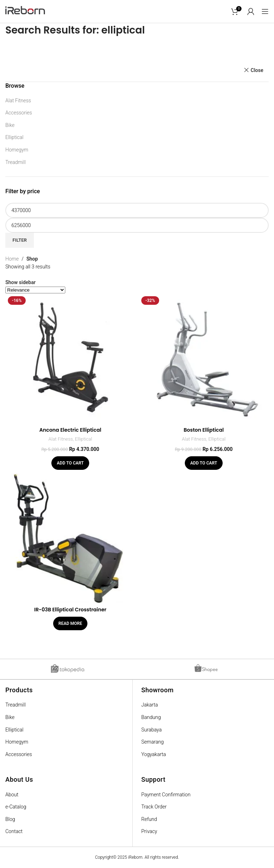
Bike (10, 125)
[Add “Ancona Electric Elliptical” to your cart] (70, 463)
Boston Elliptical (204, 430)
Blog (10, 819)
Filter (20, 240)
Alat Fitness (18, 101)
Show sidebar (21, 282)
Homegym (17, 150)
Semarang (153, 742)
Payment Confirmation (166, 795)
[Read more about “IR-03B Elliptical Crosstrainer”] (70, 623)
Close (257, 70)
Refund (149, 819)
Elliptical (14, 137)
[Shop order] (35, 290)
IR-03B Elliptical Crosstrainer (70, 610)
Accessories (19, 113)
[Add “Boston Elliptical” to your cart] (204, 463)
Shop (32, 259)
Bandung (151, 717)
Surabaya (151, 730)
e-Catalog (16, 807)
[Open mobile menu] (265, 11)
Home (12, 259)
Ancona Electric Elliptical (70, 430)
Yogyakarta (154, 754)
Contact (14, 831)
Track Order (154, 807)
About (12, 795)
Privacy (149, 831)
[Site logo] (25, 11)
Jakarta (150, 705)
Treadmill (16, 162)
